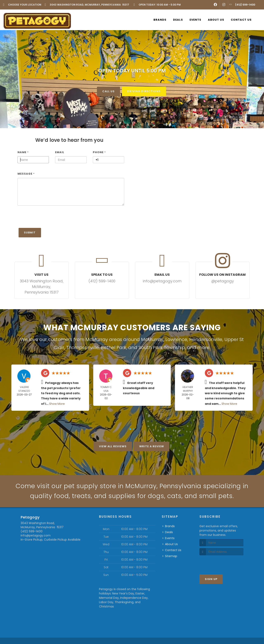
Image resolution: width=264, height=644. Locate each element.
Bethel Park (114, 347)
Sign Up (211, 579)
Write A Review (152, 446)
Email (60, 152)
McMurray (152, 339)
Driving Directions (144, 91)
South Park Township (162, 347)
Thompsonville (82, 347)
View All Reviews (113, 446)
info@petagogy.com (36, 535)
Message (26, 174)
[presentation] (49, 219)
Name (23, 152)
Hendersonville (206, 339)
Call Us (108, 91)
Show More (57, 404)
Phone (99, 152)
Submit (30, 232)
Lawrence (176, 339)
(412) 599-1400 (32, 531)
